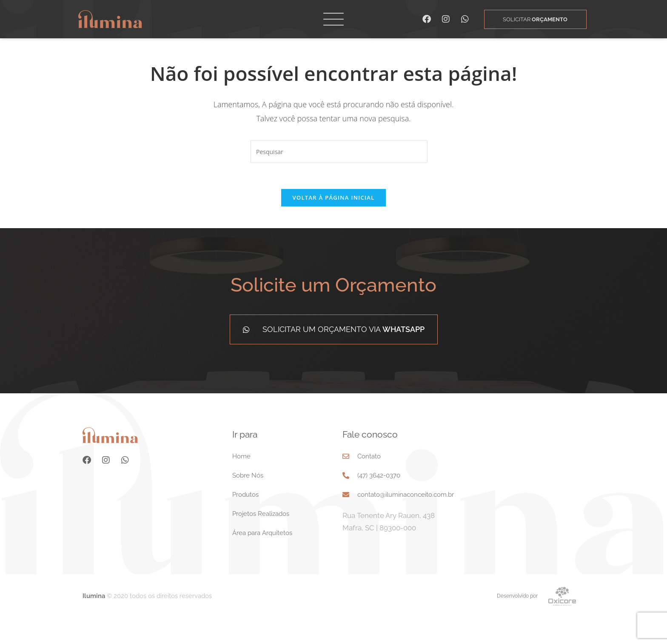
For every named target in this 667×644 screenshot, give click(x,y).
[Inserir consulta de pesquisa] (339, 177)
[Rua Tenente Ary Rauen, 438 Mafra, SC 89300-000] (532, 509)
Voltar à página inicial (333, 223)
